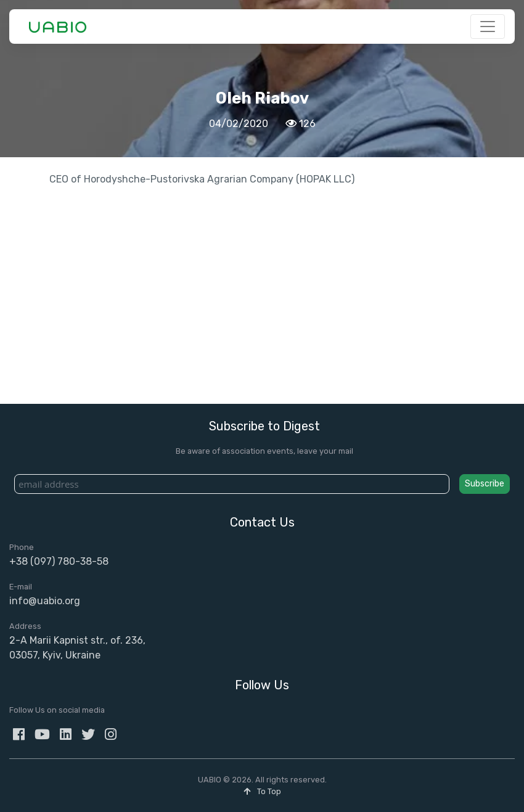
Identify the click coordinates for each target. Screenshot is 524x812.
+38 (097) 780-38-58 (59, 561)
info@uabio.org (45, 601)
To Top (262, 791)
